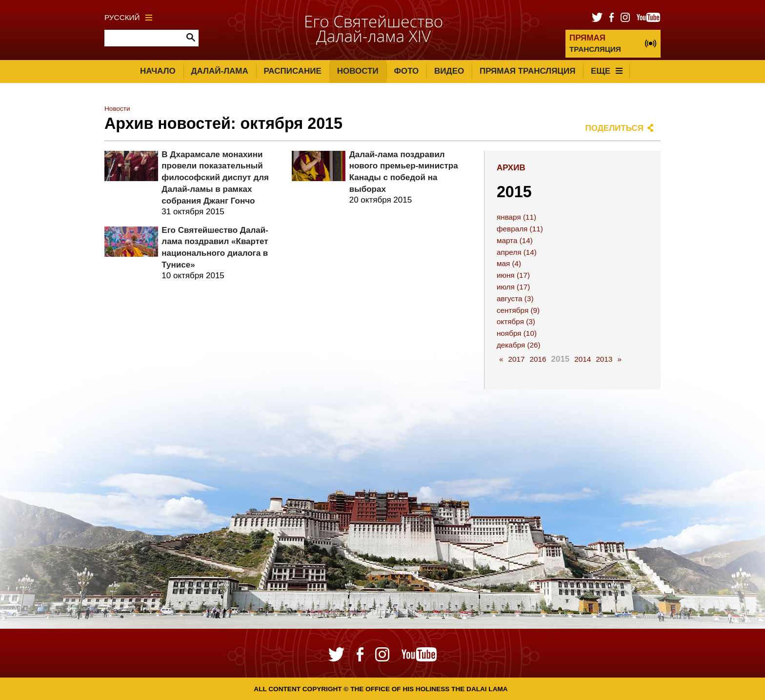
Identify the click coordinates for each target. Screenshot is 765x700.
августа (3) (515, 299)
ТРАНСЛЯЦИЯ (595, 43)
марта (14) (515, 240)
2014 (583, 359)
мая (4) (509, 263)
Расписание (293, 71)
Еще (607, 71)
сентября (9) (518, 310)
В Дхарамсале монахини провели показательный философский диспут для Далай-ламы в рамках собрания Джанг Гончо (215, 178)
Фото (406, 71)
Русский (128, 17)
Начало (158, 71)
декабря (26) (519, 345)
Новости (358, 71)
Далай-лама (219, 71)
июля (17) (513, 287)
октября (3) (516, 321)
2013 (604, 359)
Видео (449, 71)
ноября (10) (517, 333)
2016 (538, 359)
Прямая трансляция (527, 71)
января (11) (516, 217)
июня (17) (513, 275)
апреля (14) (517, 252)
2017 (516, 359)
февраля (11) (520, 229)
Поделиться (615, 128)
